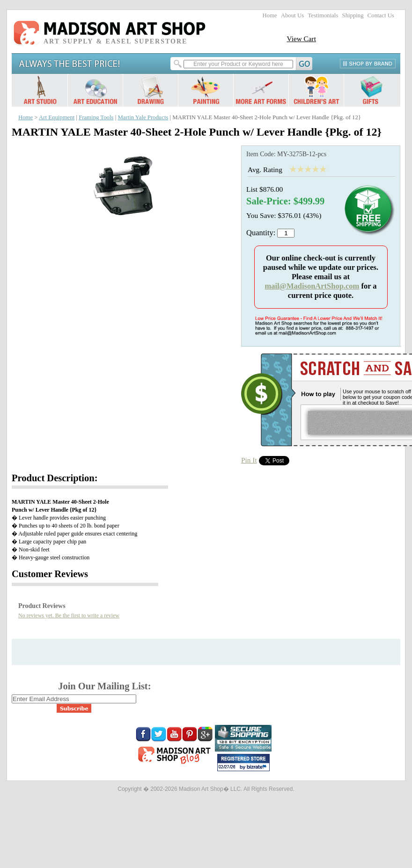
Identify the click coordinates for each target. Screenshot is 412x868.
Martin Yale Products (143, 117)
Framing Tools (96, 117)
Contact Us (381, 15)
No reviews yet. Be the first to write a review (69, 615)
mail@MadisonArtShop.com (312, 286)
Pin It (249, 460)
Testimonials (323, 15)
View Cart (301, 39)
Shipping (353, 15)
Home (270, 15)
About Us (292, 15)
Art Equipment (57, 117)
